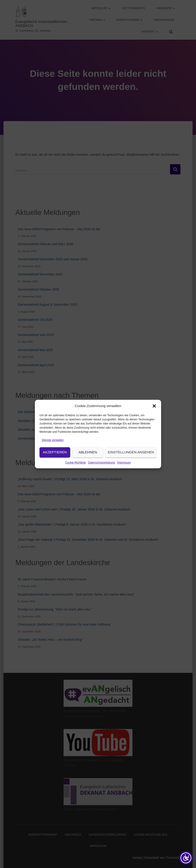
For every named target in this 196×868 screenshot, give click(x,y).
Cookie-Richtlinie (76, 474)
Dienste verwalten (53, 452)
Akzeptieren (55, 464)
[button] (154, 417)
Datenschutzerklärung (102, 474)
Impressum (124, 474)
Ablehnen (88, 464)
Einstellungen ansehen (131, 464)
